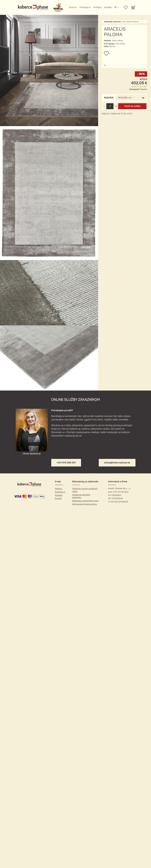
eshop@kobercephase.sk (117, 463)
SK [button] (116, 7)
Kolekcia (73, 7)
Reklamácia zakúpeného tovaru (85, 501)
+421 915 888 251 (66, 463)
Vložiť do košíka (132, 106)
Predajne (98, 7)
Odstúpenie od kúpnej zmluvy (84, 504)
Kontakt (108, 7)
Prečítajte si (85, 7)
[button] (105, 65)
